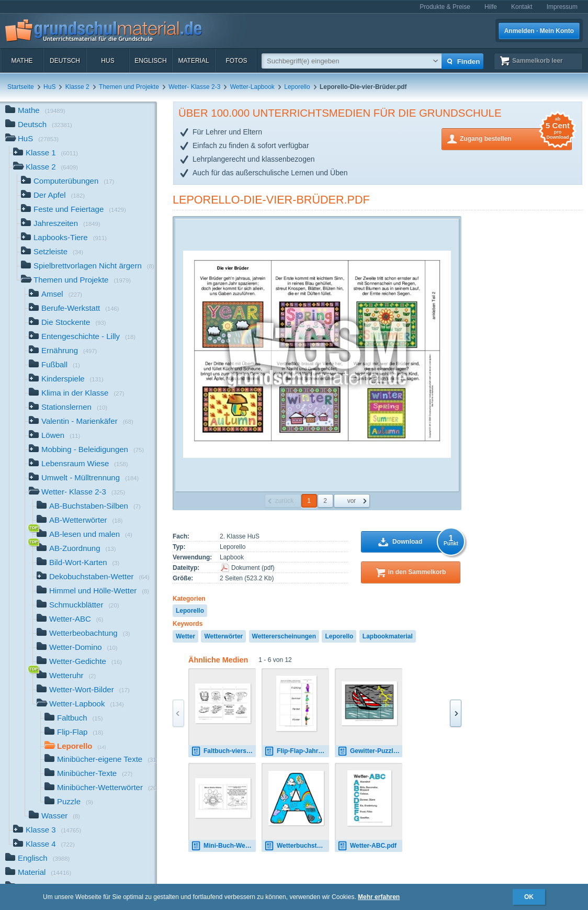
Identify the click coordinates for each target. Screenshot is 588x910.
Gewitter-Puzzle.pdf (370, 751)
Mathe (22, 61)
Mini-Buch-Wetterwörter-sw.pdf (223, 846)
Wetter (185, 636)
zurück (284, 501)
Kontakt (522, 7)
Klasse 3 (47, 831)
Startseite (21, 87)
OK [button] (529, 897)
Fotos (236, 61)
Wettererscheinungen (284, 636)
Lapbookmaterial (388, 636)
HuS (108, 61)
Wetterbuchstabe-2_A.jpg (297, 846)
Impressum (562, 7)
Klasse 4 (44, 845)
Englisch (150, 61)
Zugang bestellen (516, 138)
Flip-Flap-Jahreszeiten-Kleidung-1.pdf (297, 751)
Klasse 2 (77, 87)
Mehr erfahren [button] (379, 897)
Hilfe (491, 7)
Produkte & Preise (445, 7)
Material (193, 61)
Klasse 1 (46, 154)
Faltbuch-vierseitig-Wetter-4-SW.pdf (223, 751)
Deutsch (65, 61)
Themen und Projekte (129, 87)
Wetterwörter (223, 636)
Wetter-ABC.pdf (367, 846)
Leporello (297, 87)
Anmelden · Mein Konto (539, 31)
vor (352, 501)
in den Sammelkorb (417, 572)
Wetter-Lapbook (252, 87)
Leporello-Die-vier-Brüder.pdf (271, 200)
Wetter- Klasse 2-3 (194, 87)
